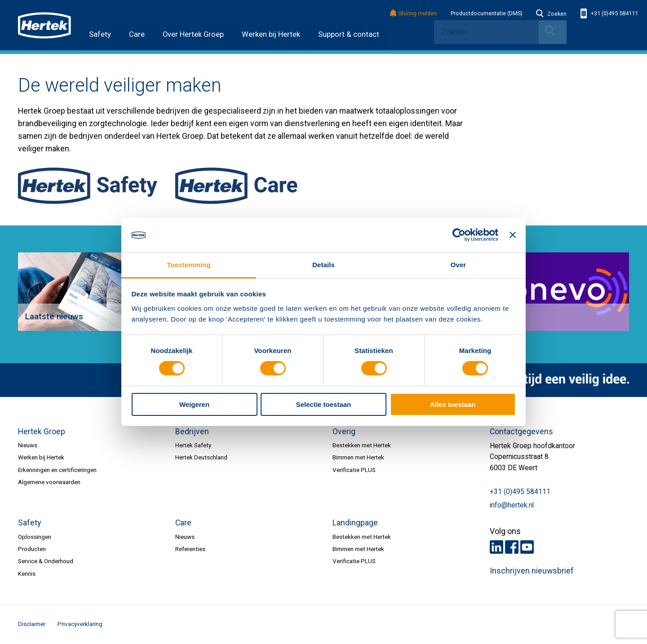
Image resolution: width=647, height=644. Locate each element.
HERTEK (44, 25)
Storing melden (414, 14)
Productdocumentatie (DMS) (487, 13)
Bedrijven (192, 432)
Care (137, 34)
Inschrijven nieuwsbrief (532, 571)
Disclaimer (32, 624)
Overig (344, 432)
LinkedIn (496, 547)
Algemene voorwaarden (49, 482)
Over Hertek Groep (193, 34)
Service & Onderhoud (46, 561)
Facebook (512, 547)
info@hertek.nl (512, 505)
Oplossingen (35, 537)
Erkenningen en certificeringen (57, 470)
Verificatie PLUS (354, 470)
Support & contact (349, 34)
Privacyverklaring (80, 624)
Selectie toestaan (324, 404)
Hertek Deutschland (201, 457)
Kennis (27, 573)
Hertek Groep (42, 432)
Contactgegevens (521, 432)
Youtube (527, 547)
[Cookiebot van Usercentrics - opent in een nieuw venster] (459, 235)
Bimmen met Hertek (358, 457)
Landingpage (355, 523)
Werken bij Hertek (271, 34)
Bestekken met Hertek (362, 445)
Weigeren (194, 404)
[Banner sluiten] (513, 235)
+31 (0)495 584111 (609, 14)
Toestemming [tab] (189, 265)
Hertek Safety (193, 445)
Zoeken (551, 14)
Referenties (190, 549)
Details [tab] (323, 265)
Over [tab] (459, 265)
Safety (100, 34)
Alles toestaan (453, 404)
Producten (32, 549)
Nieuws (28, 445)
